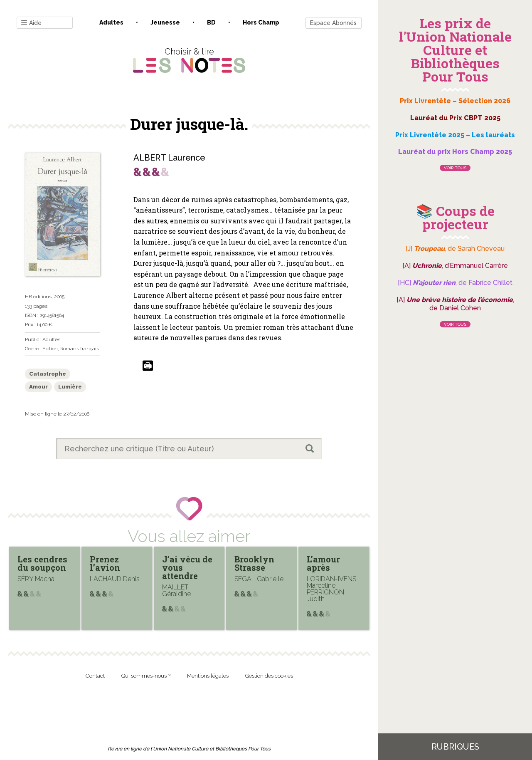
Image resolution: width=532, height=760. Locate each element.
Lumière (70, 387)
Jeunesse (165, 22)
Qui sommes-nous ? (146, 676)
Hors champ (261, 22)
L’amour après (323, 563)
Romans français (80, 349)
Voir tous (455, 168)
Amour (38, 387)
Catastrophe (48, 374)
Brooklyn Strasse (254, 563)
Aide (31, 23)
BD (211, 22)
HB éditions (38, 297)
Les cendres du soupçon (42, 563)
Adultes (111, 22)
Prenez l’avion (105, 563)
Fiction (50, 349)
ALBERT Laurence (169, 158)
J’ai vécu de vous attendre (187, 567)
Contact (95, 676)
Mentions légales (208, 676)
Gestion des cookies (269, 676)
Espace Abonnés (333, 23)
